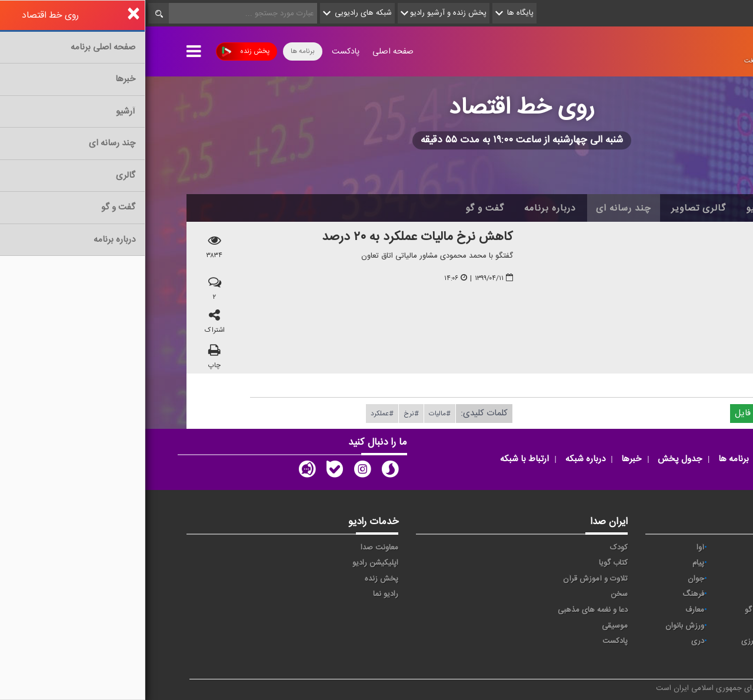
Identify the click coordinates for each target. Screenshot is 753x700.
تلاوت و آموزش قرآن (450, 579)
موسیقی (469, 626)
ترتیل (692, 579)
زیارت (621, 657)
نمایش (689, 626)
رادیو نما (240, 594)
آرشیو (612, 208)
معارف (549, 610)
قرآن (693, 610)
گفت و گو (339, 208)
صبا (624, 594)
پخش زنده (100, 51)
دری (552, 641)
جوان (551, 579)
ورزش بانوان (539, 626)
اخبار (654, 208)
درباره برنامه (405, 208)
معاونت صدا (234, 548)
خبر (695, 548)
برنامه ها (157, 51)
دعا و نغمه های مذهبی (447, 610)
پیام (553, 563)
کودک (474, 548)
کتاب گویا (468, 563)
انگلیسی (687, 657)
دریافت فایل (617, 413)
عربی (693, 641)
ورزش (620, 626)
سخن (474, 594)
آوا (555, 548)
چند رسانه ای (478, 208)
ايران (622, 563)
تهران (621, 579)
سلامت (689, 594)
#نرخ (266, 414)
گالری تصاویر (553, 208)
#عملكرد (237, 414)
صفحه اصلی (248, 52)
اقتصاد (690, 563)
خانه (694, 208)
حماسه (619, 548)
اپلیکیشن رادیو (230, 563)
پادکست (200, 52)
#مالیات (294, 414)
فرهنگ (548, 594)
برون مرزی (613, 641)
